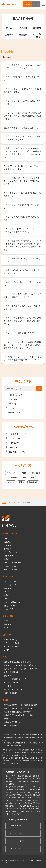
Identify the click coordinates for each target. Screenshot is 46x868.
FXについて (12, 404)
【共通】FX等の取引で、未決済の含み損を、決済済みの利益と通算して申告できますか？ (22, 181)
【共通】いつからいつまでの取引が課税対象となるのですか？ (22, 90)
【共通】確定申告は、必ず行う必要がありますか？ (22, 102)
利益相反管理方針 (12, 672)
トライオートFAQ (12, 643)
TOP (4, 503)
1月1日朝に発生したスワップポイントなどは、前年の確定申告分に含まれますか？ (22, 358)
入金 (24, 478)
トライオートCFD (12, 585)
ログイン (36, 4)
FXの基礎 (23, 28)
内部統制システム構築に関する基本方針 (21, 669)
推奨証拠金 (33, 482)
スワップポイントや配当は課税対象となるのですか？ (22, 195)
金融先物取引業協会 (12, 722)
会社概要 (8, 542)
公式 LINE (8, 609)
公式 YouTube (10, 606)
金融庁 (7, 719)
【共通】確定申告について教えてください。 (21, 206)
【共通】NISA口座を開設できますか (20, 333)
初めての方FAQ (11, 640)
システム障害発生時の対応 (15, 679)
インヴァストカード (12, 552)
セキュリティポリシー (13, 690)
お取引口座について (15, 395)
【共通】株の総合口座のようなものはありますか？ (22, 308)
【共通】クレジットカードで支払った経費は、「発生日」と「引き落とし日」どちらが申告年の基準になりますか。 (22, 345)
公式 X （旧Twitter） (13, 602)
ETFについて (12, 408)
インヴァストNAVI (15, 503)
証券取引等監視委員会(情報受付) (18, 712)
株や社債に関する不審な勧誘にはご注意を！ (23, 705)
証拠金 (22, 482)
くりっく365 (12, 399)
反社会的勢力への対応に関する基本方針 (21, 665)
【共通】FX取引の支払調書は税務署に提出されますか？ (23, 272)
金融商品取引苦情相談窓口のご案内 (19, 715)
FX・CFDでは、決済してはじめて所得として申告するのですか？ (23, 168)
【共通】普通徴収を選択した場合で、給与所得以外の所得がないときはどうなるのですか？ (22, 321)
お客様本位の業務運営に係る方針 (18, 662)
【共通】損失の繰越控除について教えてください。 (22, 218)
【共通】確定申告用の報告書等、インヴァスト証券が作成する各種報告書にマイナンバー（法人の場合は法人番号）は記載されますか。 (22, 245)
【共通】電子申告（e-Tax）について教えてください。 (23, 260)
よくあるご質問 (37, 35)
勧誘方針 (8, 676)
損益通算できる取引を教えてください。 (21, 128)
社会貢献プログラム (15, 413)
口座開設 (27, 4)
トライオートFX (11, 581)
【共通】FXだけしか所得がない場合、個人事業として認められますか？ (23, 296)
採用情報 (8, 549)
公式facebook (10, 566)
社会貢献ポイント (12, 556)
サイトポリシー (11, 686)
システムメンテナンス (13, 647)
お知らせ (8, 559)
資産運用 (37, 28)
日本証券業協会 (11, 726)
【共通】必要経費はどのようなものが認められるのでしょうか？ (22, 138)
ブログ (7, 599)
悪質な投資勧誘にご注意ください (18, 708)
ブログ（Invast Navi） (14, 563)
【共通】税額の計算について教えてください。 (22, 284)
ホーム (9, 28)
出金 (32, 478)
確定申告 (11, 482)
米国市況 (23, 35)
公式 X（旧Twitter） (13, 570)
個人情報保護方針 (12, 683)
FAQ (6, 628)
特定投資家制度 (11, 693)
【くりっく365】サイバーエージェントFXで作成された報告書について (22, 230)
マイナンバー (12, 473)
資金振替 (14, 478)
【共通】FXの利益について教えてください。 (22, 79)
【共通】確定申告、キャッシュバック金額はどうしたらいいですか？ (22, 67)
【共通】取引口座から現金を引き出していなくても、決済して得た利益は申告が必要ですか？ (22, 116)
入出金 (24, 473)
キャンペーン (10, 592)
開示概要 (8, 545)
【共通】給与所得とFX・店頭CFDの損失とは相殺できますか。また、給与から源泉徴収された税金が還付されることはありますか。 (23, 153)
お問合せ (8, 650)
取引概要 (8, 588)
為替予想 (9, 35)
